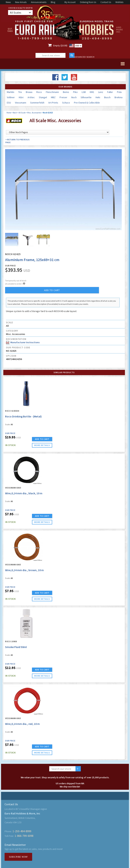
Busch (107, 97)
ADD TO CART (42, 439)
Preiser (63, 97)
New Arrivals (21, 2)
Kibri (21, 97)
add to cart (52, 290)
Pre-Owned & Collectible (87, 103)
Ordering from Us (88, 2)
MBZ (53, 97)
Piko (75, 92)
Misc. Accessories (34, 113)
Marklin (11, 92)
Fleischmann (52, 92)
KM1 (92, 92)
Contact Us (106, 2)
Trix (20, 92)
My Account (70, 2)
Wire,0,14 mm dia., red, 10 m (22, 724)
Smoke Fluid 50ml (16, 647)
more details (42, 445)
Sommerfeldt (37, 103)
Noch (74, 97)
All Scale (22, 113)
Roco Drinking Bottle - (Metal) (23, 416)
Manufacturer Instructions (23, 342)
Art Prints (53, 103)
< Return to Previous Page (17, 141)
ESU (9, 103)
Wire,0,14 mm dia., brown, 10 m (24, 570)
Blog (53, 2)
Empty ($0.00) (60, 45)
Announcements (39, 2)
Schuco (66, 103)
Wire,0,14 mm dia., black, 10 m (24, 493)
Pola (119, 92)
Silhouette (86, 97)
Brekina (118, 97)
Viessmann (21, 103)
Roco (39, 92)
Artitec (31, 97)
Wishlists (119, 2)
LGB (84, 92)
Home (9, 113)
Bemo (66, 92)
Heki (98, 97)
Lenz (101, 92)
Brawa (29, 92)
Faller (110, 92)
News (8, 2)
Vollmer (11, 97)
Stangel (43, 97)
